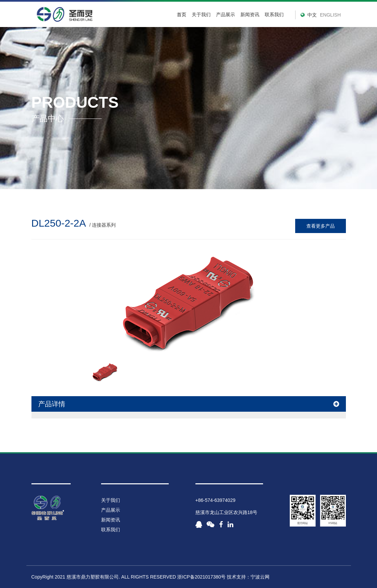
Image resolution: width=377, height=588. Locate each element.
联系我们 (274, 15)
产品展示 (111, 510)
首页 (182, 15)
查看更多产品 (321, 226)
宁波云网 (260, 577)
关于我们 (201, 15)
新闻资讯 (250, 15)
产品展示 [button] (226, 15)
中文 (312, 15)
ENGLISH (330, 15)
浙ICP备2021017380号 (201, 577)
